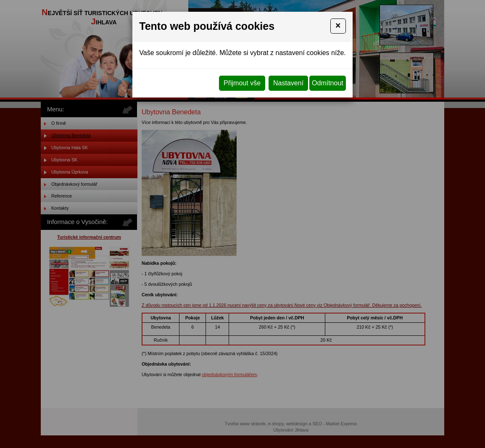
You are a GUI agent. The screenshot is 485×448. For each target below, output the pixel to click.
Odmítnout (328, 83)
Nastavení (288, 83)
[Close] (338, 26)
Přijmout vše (242, 83)
